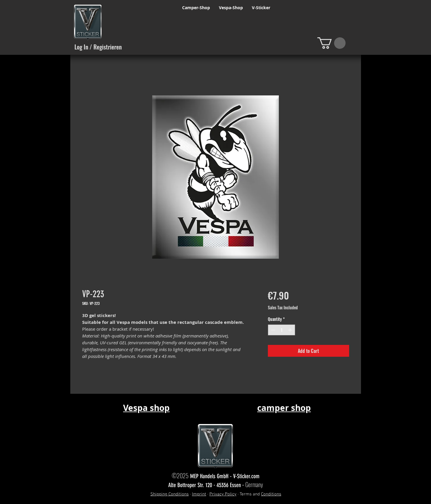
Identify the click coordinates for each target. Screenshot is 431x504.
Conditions (271, 494)
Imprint (199, 494)
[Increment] (291, 330)
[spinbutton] (281, 330)
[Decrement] (272, 330)
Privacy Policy (223, 494)
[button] (331, 43)
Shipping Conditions (170, 494)
